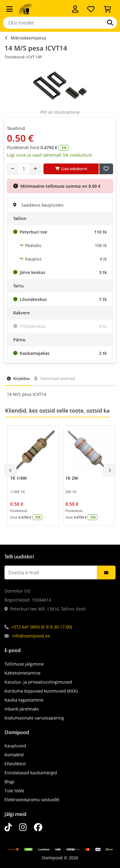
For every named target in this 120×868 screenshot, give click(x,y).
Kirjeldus (18, 378)
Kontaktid (14, 755)
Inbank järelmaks (22, 709)
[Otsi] (110, 23)
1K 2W (72, 478)
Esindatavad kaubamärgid (31, 773)
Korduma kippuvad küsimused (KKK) (41, 691)
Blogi (9, 782)
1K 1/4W (18, 478)
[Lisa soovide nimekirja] (106, 169)
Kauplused (15, 746)
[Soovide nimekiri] (91, 9)
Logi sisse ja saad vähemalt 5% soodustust (49, 155)
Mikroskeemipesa (28, 38)
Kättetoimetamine (22, 673)
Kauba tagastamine (24, 700)
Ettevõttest (15, 764)
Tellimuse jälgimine (24, 664)
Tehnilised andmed (55, 378)
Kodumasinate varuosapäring (34, 718)
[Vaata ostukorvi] (107, 9)
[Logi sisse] (75, 9)
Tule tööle (14, 791)
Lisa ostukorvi (71, 169)
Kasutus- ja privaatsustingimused (38, 682)
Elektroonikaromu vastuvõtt (32, 800)
